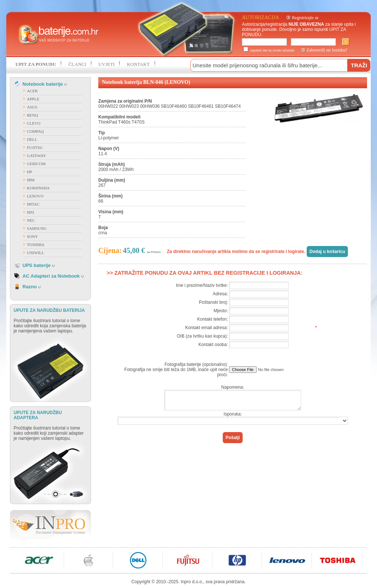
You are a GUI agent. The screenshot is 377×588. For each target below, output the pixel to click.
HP (29, 172)
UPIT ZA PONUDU (36, 64)
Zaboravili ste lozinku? (327, 50)
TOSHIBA (36, 245)
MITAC (33, 204)
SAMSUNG (37, 228)
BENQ (32, 115)
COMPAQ (35, 131)
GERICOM (36, 164)
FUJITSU (35, 147)
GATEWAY (36, 156)
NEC (31, 220)
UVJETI (106, 64)
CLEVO (34, 123)
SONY (32, 236)
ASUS (32, 107)
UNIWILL (36, 253)
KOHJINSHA (38, 188)
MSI (31, 212)
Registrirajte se (305, 18)
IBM (31, 180)
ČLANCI (77, 64)
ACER (32, 91)
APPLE (33, 99)
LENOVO (35, 196)
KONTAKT (138, 64)
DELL (32, 139)
